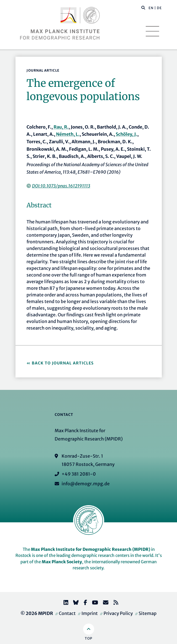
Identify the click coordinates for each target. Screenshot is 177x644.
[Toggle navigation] (152, 31)
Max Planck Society (62, 562)
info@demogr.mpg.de (86, 484)
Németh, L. (68, 134)
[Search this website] (140, 8)
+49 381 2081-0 (79, 474)
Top (88, 638)
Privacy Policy (118, 613)
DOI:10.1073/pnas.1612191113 (61, 186)
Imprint (90, 613)
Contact (67, 613)
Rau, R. (61, 127)
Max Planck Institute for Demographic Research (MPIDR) (91, 549)
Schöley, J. (126, 134)
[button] (143, 7)
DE (159, 8)
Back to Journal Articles (63, 363)
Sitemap (148, 613)
